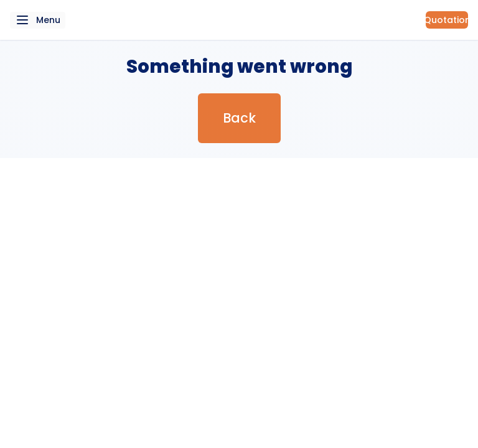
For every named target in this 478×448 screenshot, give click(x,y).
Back (239, 118)
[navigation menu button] (38, 20)
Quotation (447, 20)
